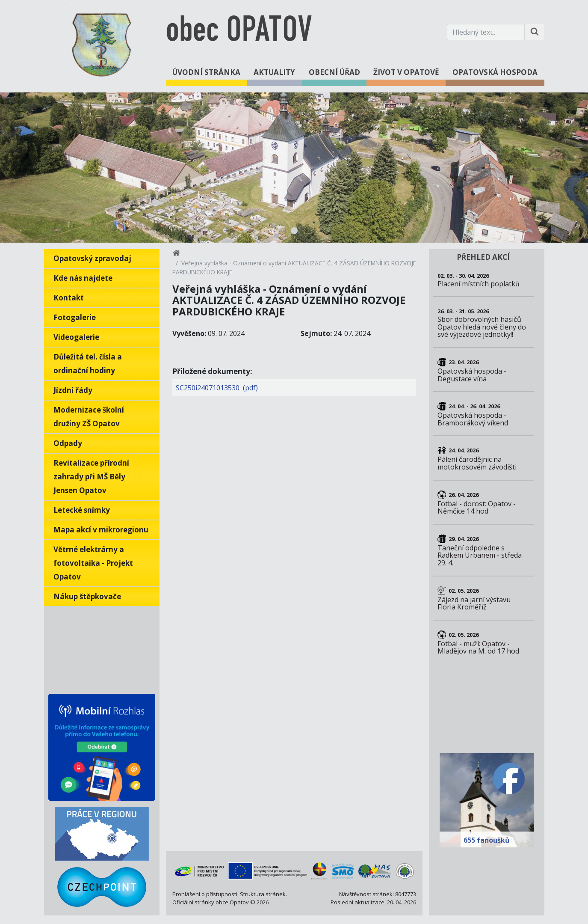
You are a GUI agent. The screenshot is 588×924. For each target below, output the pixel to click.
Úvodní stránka (206, 72)
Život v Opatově (406, 72)
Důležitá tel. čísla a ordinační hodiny (88, 364)
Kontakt (69, 298)
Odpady (68, 443)
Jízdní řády (73, 390)
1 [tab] (294, 231)
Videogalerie (76, 337)
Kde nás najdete (83, 278)
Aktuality (274, 72)
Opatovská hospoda (495, 72)
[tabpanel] (294, 168)
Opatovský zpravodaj (92, 258)
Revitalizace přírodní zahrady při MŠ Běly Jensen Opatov (91, 477)
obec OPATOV (239, 32)
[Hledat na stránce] (535, 32)
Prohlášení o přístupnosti (205, 894)
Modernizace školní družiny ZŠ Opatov (89, 417)
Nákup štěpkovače (87, 596)
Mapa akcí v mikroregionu (101, 530)
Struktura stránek (263, 894)
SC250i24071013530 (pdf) (217, 388)
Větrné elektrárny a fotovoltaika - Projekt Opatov (93, 563)
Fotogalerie (75, 317)
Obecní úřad (334, 72)
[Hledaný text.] (486, 32)
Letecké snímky (82, 510)
